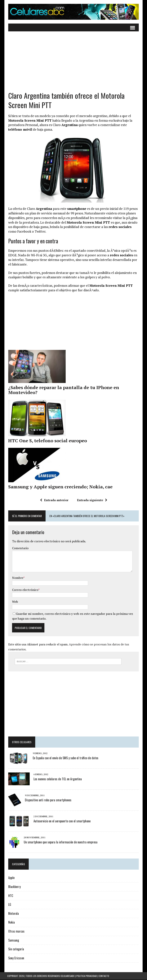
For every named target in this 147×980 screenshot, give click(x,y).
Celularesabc (68, 976)
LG (9, 905)
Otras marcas (15, 932)
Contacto (104, 976)
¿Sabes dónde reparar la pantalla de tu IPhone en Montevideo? (63, 390)
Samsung (13, 940)
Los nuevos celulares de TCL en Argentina (57, 779)
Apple (10, 878)
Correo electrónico (24, 590)
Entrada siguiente (92, 500)
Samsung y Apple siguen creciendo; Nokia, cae (59, 487)
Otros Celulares (21, 742)
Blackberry (13, 887)
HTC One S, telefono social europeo (47, 441)
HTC (10, 896)
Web (14, 602)
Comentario (19, 548)
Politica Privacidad (87, 976)
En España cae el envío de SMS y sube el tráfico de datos (65, 758)
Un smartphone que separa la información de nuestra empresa (60, 842)
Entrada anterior (54, 500)
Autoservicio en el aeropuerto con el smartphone (61, 821)
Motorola (13, 914)
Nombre (17, 578)
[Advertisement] (74, 64)
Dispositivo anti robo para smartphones (47, 800)
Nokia (11, 923)
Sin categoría (15, 949)
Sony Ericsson (15, 958)
